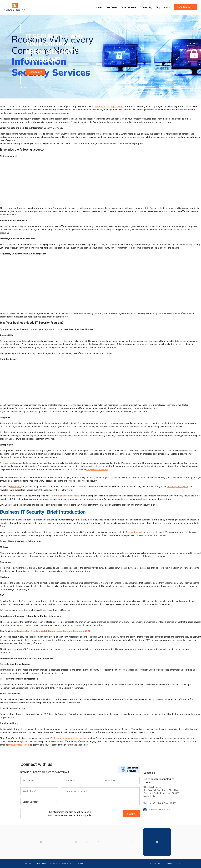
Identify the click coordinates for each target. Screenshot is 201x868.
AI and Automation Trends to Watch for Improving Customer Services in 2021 (51, 631)
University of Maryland (178, 487)
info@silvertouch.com (97, 469)
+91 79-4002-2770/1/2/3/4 (162, 803)
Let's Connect (186, 7)
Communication (128, 7)
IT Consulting (146, 7)
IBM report (15, 487)
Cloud (99, 7)
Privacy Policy (68, 863)
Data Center (111, 7)
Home (23, 88)
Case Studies (41, 863)
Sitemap (79, 863)
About (167, 7)
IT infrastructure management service (68, 738)
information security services (65, 496)
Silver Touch (9, 463)
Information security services (109, 106)
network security (135, 532)
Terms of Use (54, 863)
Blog (158, 7)
